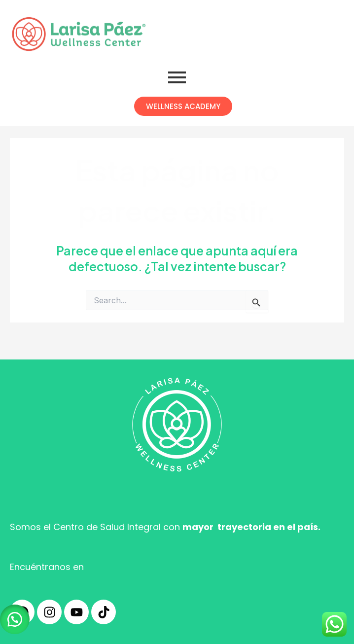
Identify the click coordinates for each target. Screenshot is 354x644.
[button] (15, 619)
